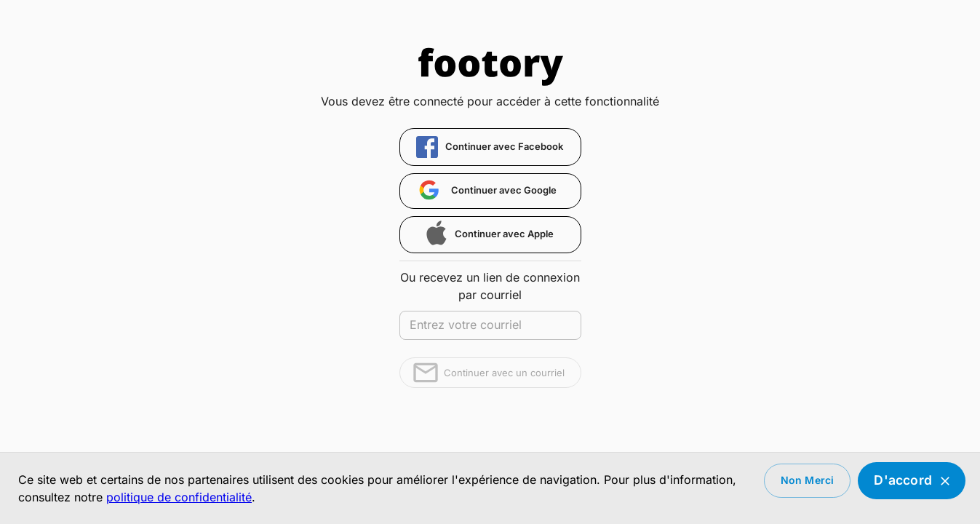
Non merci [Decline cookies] (808, 481)
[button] (490, 147)
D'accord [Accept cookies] (912, 481)
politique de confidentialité (179, 497)
